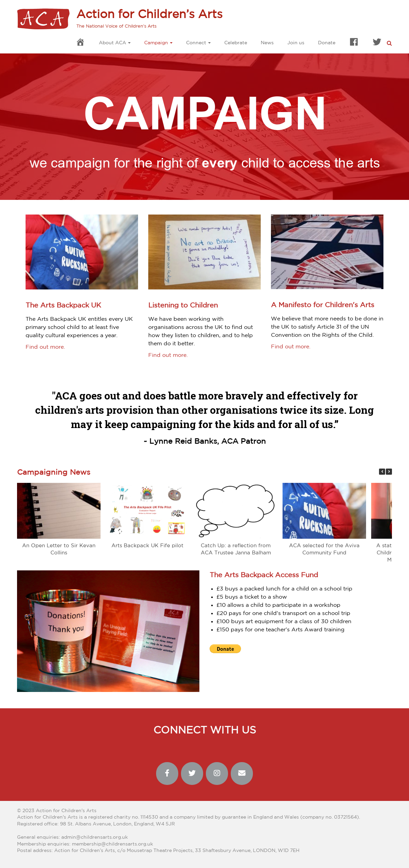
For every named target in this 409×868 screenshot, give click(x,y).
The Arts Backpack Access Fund (264, 575)
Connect (196, 43)
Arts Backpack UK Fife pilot (147, 546)
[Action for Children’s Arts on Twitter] (192, 774)
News (267, 43)
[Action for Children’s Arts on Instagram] (217, 774)
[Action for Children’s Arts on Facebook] (167, 774)
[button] (389, 472)
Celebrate (236, 43)
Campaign (156, 43)
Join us (296, 43)
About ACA (112, 43)
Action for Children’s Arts (149, 15)
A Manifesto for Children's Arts (323, 305)
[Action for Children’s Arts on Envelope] (242, 774)
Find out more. (45, 347)
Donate (327, 43)
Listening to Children (183, 305)
